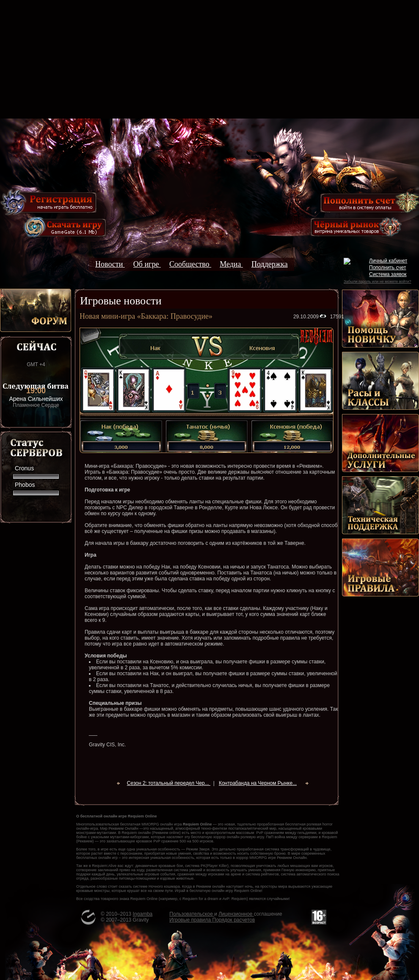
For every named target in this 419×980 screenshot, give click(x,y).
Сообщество (190, 264)
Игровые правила (191, 920)
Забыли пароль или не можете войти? (377, 282)
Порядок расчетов (234, 920)
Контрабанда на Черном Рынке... (258, 783)
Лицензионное (236, 914)
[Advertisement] (210, 59)
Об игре (147, 264)
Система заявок (388, 274)
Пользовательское (192, 914)
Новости (110, 264)
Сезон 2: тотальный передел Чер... (169, 783)
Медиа (231, 264)
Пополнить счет (388, 268)
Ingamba (143, 914)
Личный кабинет (388, 261)
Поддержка (270, 264)
